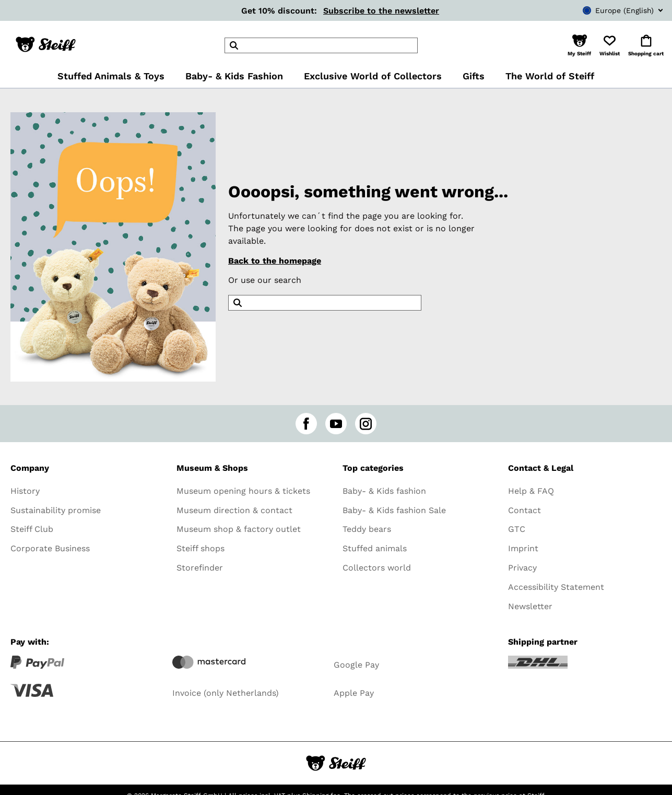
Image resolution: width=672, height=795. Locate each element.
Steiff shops (201, 548)
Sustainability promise (56, 510)
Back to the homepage (275, 261)
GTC (517, 529)
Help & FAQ (531, 491)
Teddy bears (367, 529)
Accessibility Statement (556, 587)
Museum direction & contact (234, 510)
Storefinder (200, 568)
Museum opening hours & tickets (243, 491)
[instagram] (366, 424)
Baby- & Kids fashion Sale (394, 510)
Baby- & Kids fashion (384, 491)
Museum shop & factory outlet (239, 529)
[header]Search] (321, 45)
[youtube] (336, 424)
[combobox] (607, 10)
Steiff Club (32, 529)
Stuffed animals (375, 548)
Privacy (522, 568)
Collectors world (377, 568)
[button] (579, 45)
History (25, 491)
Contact (524, 510)
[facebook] (306, 424)
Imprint (523, 548)
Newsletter (530, 606)
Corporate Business (50, 548)
